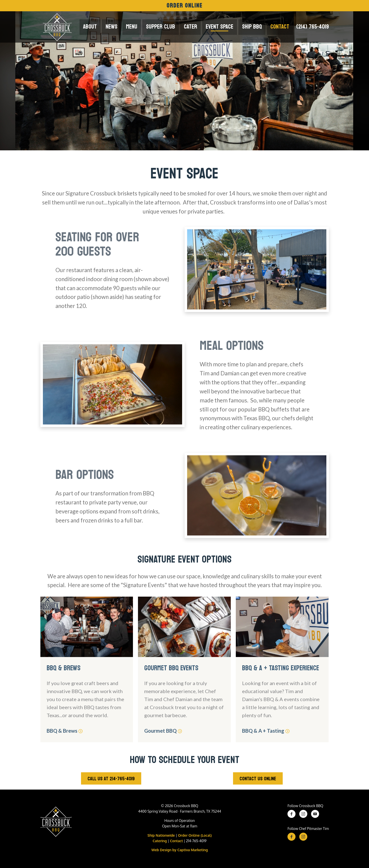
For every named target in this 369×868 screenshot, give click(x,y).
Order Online (185, 6)
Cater (195, 27)
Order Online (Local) (195, 835)
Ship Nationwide (161, 835)
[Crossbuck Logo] (56, 27)
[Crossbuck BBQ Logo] (56, 823)
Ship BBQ (254, 27)
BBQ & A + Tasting (266, 731)
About (99, 27)
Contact (281, 27)
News (119, 27)
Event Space (223, 27)
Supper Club (166, 27)
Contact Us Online (258, 779)
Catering (160, 841)
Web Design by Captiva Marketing (179, 850)
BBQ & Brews (65, 731)
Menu (138, 27)
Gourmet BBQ (163, 731)
